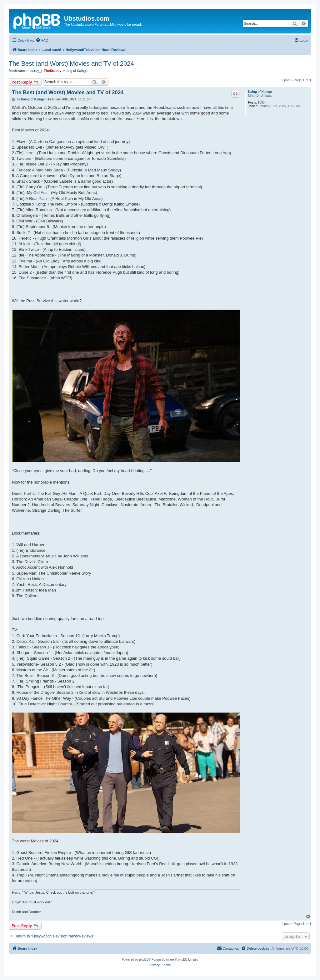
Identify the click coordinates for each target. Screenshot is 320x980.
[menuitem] (42, 40)
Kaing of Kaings (75, 71)
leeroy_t (36, 71)
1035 (261, 102)
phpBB (144, 960)
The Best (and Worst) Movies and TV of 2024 (71, 63)
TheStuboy (53, 71)
